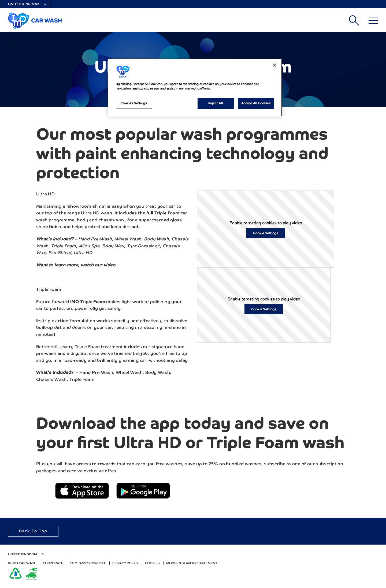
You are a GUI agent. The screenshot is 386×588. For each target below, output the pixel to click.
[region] (195, 88)
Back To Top (33, 531)
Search (354, 20)
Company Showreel (88, 563)
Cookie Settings (266, 233)
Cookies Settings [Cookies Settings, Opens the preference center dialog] (134, 103)
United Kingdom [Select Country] (24, 4)
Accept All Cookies (256, 103)
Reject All (216, 103)
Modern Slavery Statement (192, 563)
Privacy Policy (125, 563)
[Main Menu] (373, 20)
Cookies (152, 563)
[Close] (274, 65)
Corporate (53, 563)
